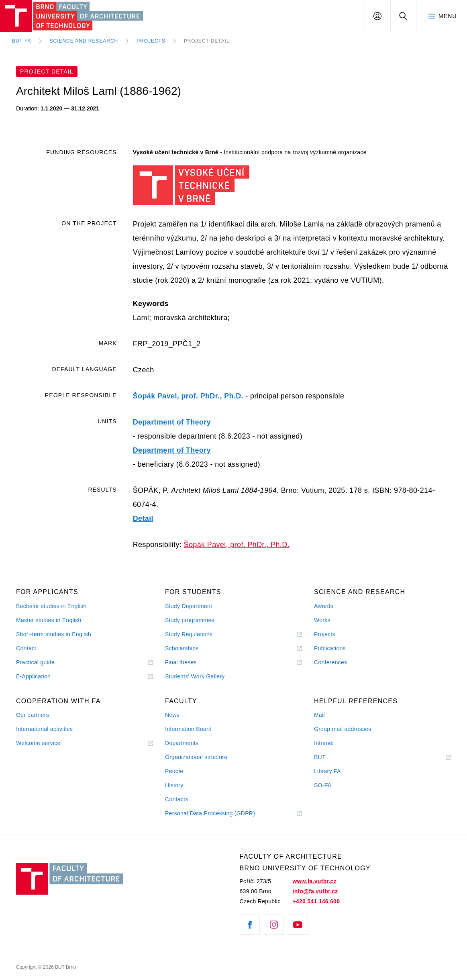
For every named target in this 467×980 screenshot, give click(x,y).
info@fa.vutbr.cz (315, 891)
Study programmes (190, 620)
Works (322, 620)
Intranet (324, 743)
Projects (151, 41)
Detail (143, 519)
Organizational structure (196, 757)
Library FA (327, 771)
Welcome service (38, 743)
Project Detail (207, 41)
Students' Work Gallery (195, 676)
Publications (330, 648)
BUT (331, 757)
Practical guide (35, 662)
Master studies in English (49, 620)
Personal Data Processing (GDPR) (210, 813)
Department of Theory (172, 422)
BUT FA (22, 41)
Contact (26, 648)
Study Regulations (189, 634)
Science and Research (84, 41)
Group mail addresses (343, 729)
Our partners (33, 715)
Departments (182, 743)
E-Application (33, 676)
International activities (44, 729)
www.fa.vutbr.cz (314, 881)
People (174, 771)
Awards (324, 606)
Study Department (189, 606)
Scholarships (182, 648)
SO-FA (323, 785)
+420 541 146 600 (316, 901)
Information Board (188, 729)
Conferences (330, 662)
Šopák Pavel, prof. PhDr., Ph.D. (188, 396)
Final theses (181, 662)
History (174, 785)
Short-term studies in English (54, 634)
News (172, 715)
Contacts (177, 799)
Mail (319, 715)
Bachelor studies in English (51, 606)
